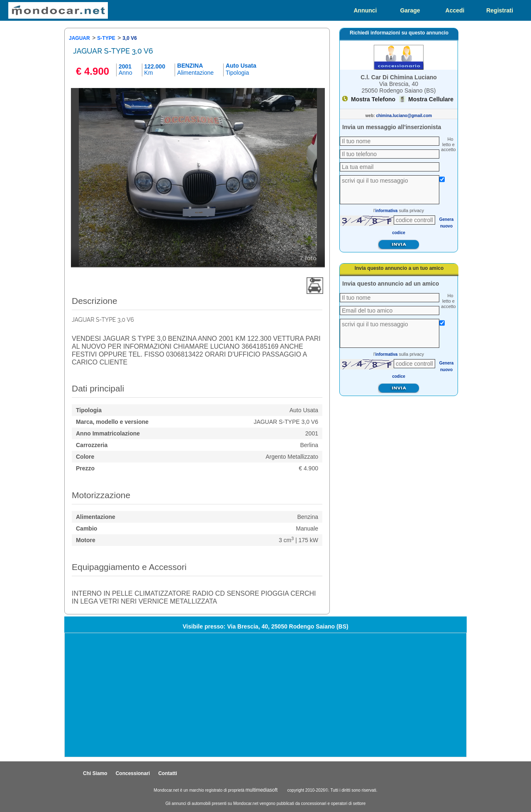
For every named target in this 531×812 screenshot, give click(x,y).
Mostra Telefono (373, 99)
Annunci (365, 10)
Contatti (167, 773)
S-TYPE (106, 38)
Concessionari (133, 773)
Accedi (455, 10)
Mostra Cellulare (431, 99)
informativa (387, 211)
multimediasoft (262, 790)
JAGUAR (79, 38)
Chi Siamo (95, 773)
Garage (410, 10)
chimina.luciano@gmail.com (404, 116)
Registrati (500, 10)
